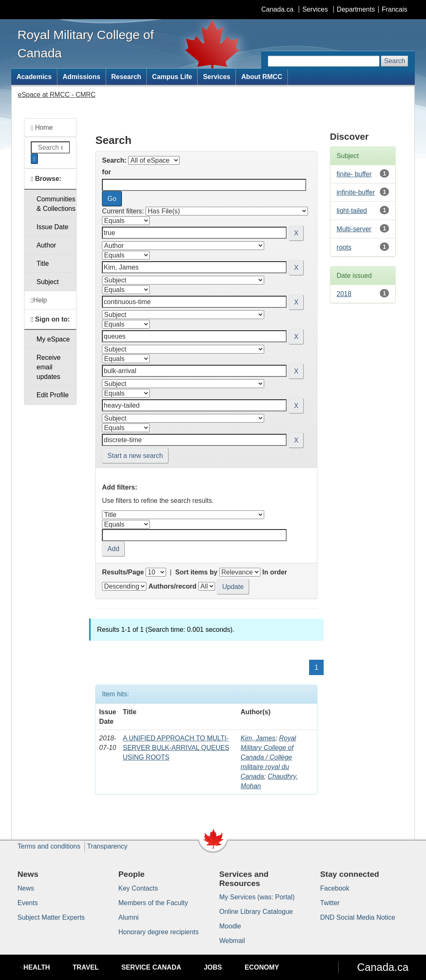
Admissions (81, 77)
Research (126, 77)
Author (46, 245)
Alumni (129, 917)
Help (39, 300)
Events (28, 903)
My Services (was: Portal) (257, 897)
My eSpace (53, 339)
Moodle (230, 926)
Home (42, 128)
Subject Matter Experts (51, 917)
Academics (34, 77)
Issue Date (52, 227)
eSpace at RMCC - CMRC (57, 95)
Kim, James (258, 738)
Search (395, 61)
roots (344, 247)
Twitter (330, 903)
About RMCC (262, 77)
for (106, 172)
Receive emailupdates (49, 367)
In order (275, 572)
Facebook (335, 888)
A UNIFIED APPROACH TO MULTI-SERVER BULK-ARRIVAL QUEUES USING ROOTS (176, 748)
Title (43, 264)
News (26, 888)
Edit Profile (53, 395)
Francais (395, 9)
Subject (48, 282)
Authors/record (173, 586)
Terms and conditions (49, 846)
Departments (356, 9)
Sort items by (196, 572)
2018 (344, 294)
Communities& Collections (56, 204)
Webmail (232, 941)
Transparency (107, 846)
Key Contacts (138, 888)
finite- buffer (354, 174)
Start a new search (135, 456)
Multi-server (354, 229)
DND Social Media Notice (358, 917)
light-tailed (352, 211)
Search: (114, 160)
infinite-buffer (356, 192)
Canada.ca (277, 9)
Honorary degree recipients (159, 932)
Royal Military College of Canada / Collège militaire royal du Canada (268, 757)
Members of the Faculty (153, 903)
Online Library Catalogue (256, 912)
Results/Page (123, 572)
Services (315, 9)
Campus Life (172, 77)
